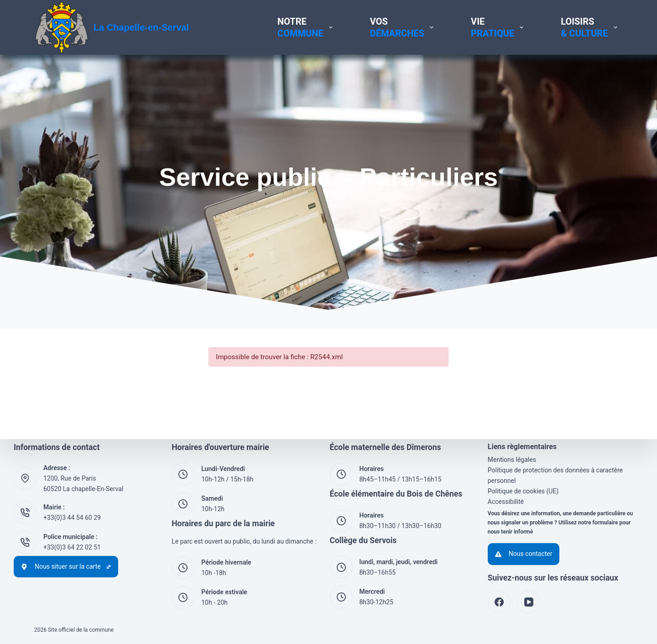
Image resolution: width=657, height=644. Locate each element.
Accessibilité (506, 502)
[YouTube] (529, 602)
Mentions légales (512, 460)
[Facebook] (499, 602)
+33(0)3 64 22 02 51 (72, 547)
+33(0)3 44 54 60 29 (72, 518)
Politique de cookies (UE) (523, 491)
